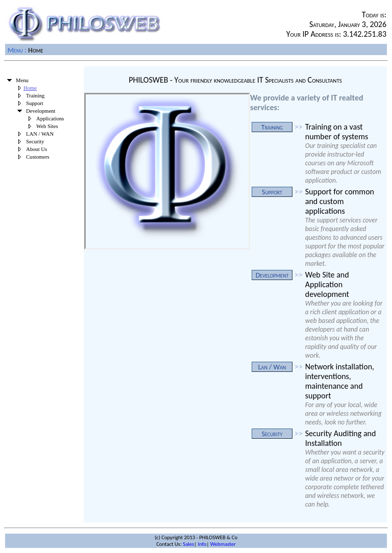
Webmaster (223, 544)
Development (41, 111)
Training (35, 96)
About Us (36, 149)
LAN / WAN (40, 134)
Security (35, 142)
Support (35, 103)
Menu (15, 50)
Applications (50, 119)
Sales (188, 544)
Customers (38, 157)
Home (30, 88)
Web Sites (47, 126)
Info (202, 544)
